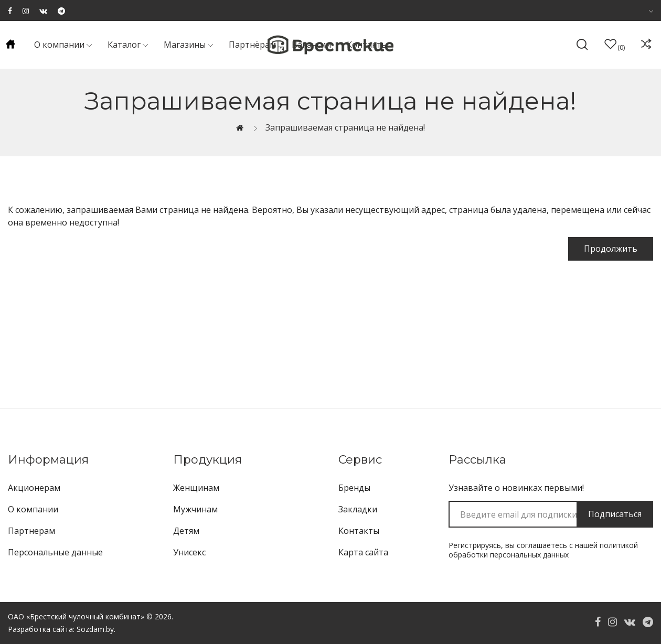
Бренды (354, 488)
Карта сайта (363, 552)
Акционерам (34, 488)
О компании (33, 509)
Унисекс (189, 552)
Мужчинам (195, 509)
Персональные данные (55, 552)
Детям (186, 531)
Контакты (359, 531)
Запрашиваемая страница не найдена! (345, 127)
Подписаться (615, 514)
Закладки (358, 509)
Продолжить (611, 249)
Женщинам (196, 488)
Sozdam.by (95, 629)
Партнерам (31, 531)
